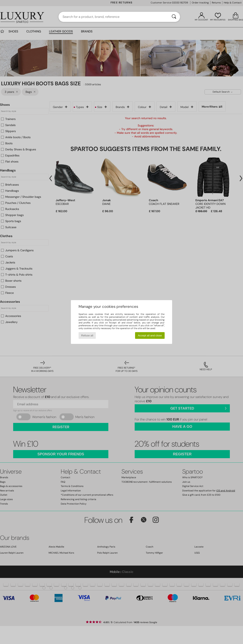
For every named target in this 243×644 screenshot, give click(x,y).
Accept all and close (150, 335)
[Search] (174, 17)
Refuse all (87, 335)
